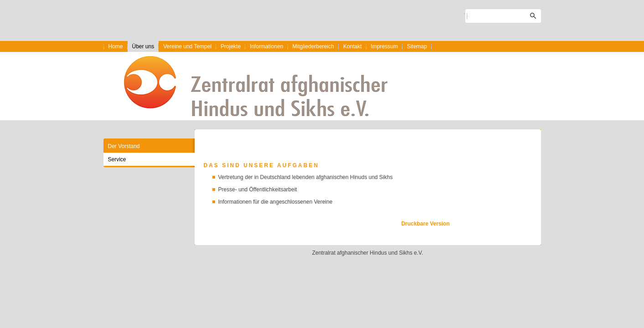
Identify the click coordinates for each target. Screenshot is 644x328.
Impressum (384, 46)
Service (117, 159)
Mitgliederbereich (313, 46)
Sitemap (417, 46)
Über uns (143, 46)
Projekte (231, 46)
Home (116, 46)
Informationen (266, 46)
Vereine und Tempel (187, 46)
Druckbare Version (425, 224)
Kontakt (353, 46)
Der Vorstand (124, 146)
